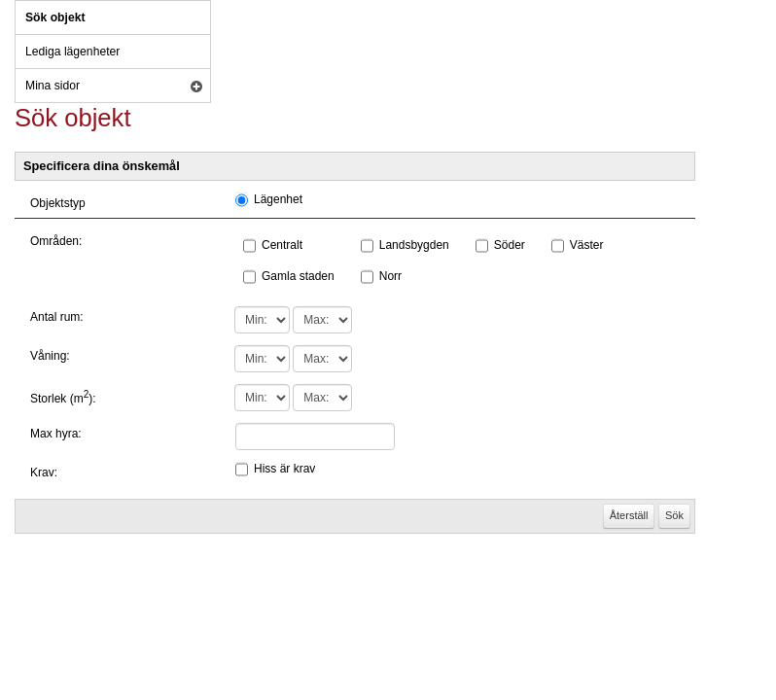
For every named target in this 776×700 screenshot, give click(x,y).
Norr (390, 276)
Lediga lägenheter (72, 52)
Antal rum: (57, 317)
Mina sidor (53, 86)
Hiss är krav (284, 469)
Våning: (50, 356)
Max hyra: (56, 434)
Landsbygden (414, 245)
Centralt (282, 245)
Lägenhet (278, 199)
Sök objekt (55, 17)
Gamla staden (298, 276)
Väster (587, 245)
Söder (510, 245)
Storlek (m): (63, 399)
